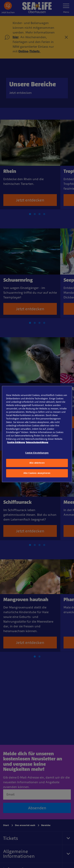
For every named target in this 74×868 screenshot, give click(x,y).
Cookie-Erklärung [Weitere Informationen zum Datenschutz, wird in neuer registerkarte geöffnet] (16, 442)
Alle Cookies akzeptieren (37, 473)
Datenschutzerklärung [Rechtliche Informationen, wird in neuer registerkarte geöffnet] (37, 442)
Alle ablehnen (37, 463)
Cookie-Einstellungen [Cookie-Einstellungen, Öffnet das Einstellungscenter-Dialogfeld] (37, 453)
